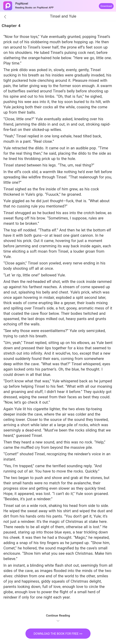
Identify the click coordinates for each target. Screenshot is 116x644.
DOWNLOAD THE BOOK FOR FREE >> (58, 634)
